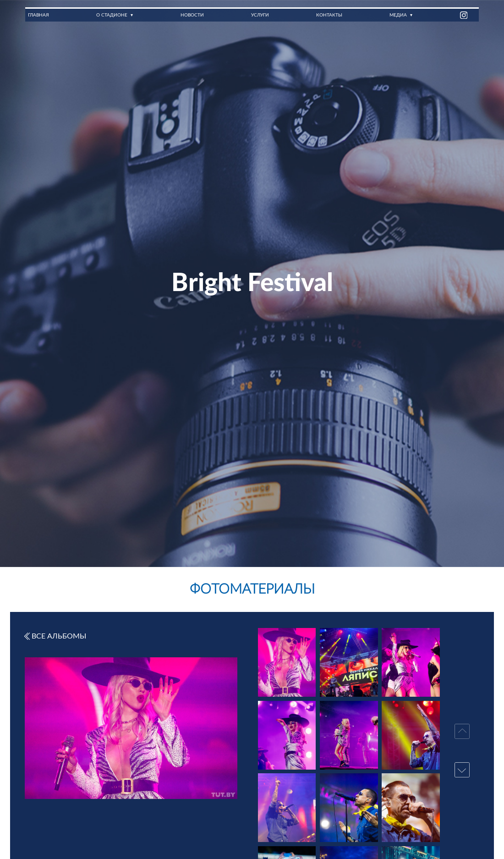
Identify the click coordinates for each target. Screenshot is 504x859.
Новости (192, 15)
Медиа (398, 15)
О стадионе (112, 15)
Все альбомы (55, 636)
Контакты (329, 15)
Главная (38, 15)
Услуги (260, 15)
